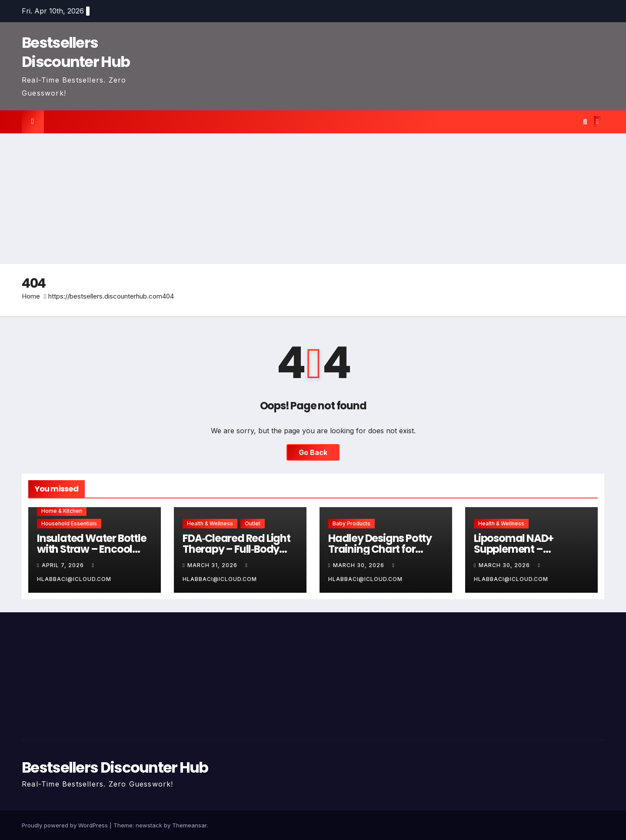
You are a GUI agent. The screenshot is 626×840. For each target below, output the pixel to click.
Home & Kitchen (62, 511)
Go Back (313, 452)
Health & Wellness (210, 523)
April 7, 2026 (64, 565)
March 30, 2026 (360, 565)
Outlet (253, 523)
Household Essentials (69, 523)
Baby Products (351, 523)
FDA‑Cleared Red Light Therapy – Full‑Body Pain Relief (236, 549)
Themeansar (189, 825)
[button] (585, 122)
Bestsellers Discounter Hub (76, 52)
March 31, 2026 (213, 565)
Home (31, 296)
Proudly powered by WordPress (66, 825)
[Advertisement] (313, 199)
